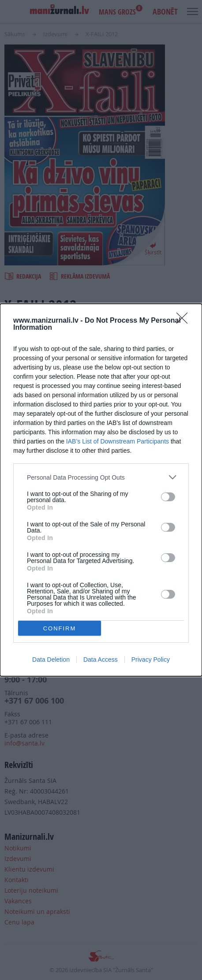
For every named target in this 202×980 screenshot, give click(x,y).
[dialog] (101, 490)
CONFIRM (60, 628)
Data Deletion (51, 660)
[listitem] (101, 477)
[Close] (185, 321)
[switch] (168, 497)
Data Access (101, 660)
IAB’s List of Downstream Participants (118, 441)
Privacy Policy (151, 660)
